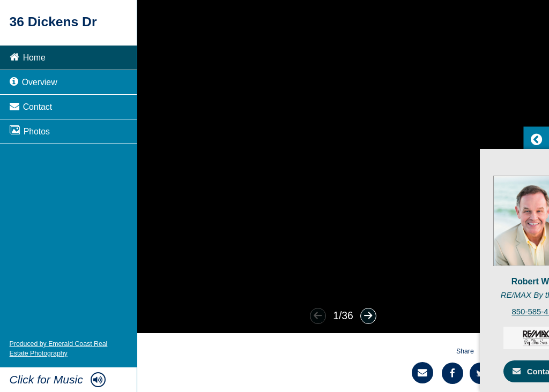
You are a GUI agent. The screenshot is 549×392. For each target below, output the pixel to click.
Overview (34, 81)
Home (28, 56)
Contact (31, 106)
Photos (30, 130)
